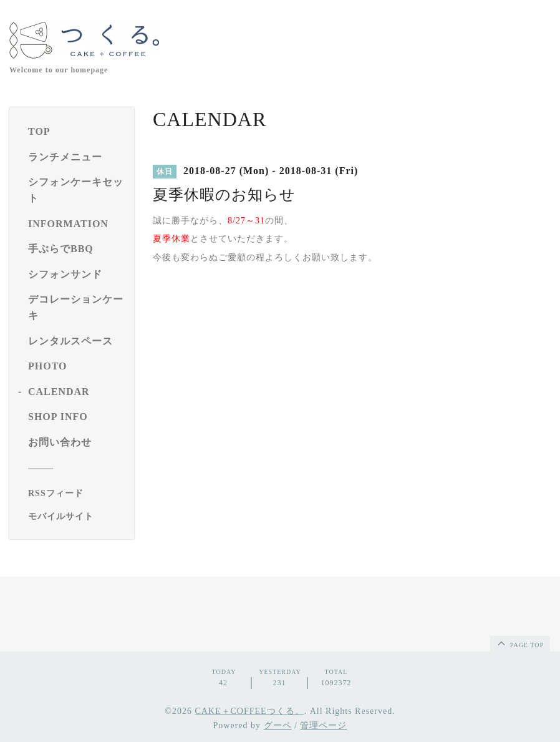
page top (519, 643)
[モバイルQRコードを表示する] (76, 517)
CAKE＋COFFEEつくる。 (249, 711)
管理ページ (323, 725)
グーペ (278, 725)
